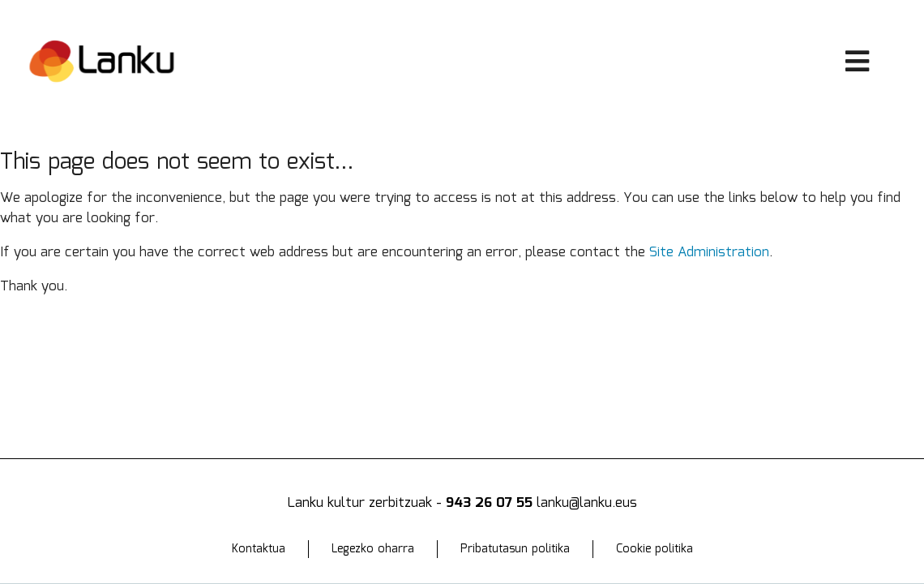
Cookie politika (654, 549)
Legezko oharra (373, 549)
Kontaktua (259, 549)
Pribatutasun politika (515, 549)
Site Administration (709, 253)
